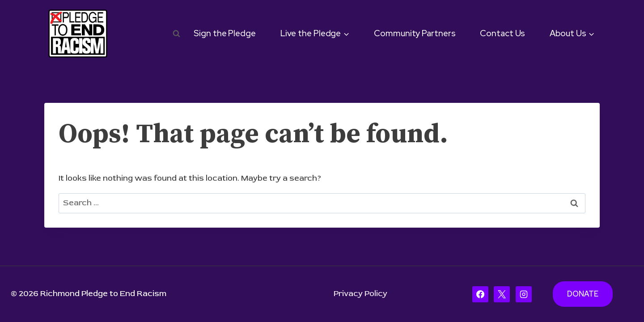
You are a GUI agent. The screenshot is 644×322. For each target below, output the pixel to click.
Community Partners (415, 33)
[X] (502, 294)
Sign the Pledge (225, 33)
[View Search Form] (177, 34)
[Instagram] (524, 294)
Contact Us (502, 33)
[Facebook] (480, 294)
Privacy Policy (360, 294)
